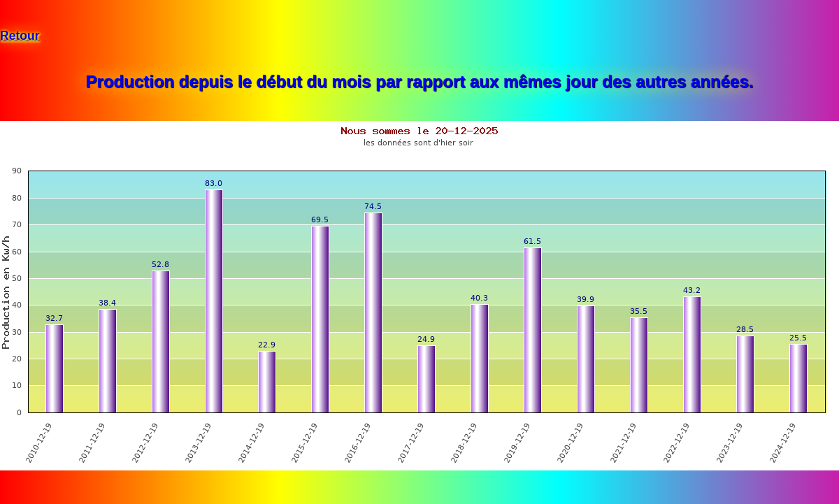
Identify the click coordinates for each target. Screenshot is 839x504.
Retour (20, 36)
